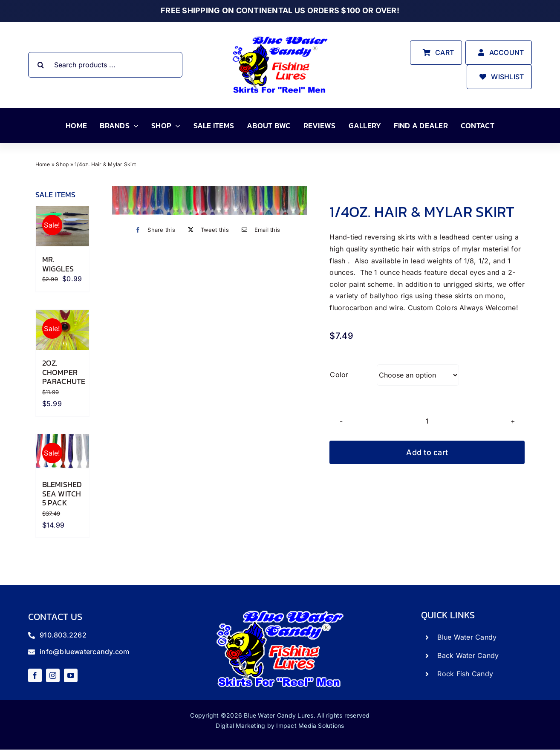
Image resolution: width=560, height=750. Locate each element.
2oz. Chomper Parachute (64, 372)
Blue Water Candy (467, 637)
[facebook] (35, 675)
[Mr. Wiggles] (63, 226)
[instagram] (53, 675)
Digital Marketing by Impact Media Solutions (280, 725)
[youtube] (71, 675)
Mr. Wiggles (58, 264)
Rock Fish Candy (465, 674)
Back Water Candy (468, 655)
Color (339, 375)
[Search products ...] (105, 65)
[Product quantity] (427, 421)
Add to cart (427, 452)
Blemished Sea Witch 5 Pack (62, 493)
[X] (206, 230)
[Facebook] (153, 230)
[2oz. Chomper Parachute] (63, 330)
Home (43, 164)
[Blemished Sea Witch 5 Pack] (63, 453)
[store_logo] (280, 36)
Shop (62, 164)
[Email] (259, 230)
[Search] (41, 65)
